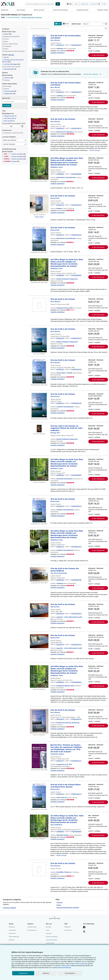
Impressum (49, 933)
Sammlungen (21, 10)
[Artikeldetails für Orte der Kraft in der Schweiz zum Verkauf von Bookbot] (39, 204)
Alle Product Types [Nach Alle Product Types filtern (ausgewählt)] (9, 32)
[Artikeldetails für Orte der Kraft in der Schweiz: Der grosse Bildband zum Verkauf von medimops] (39, 574)
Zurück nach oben (55, 918)
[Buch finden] (58, 4)
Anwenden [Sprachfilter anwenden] (7, 105)
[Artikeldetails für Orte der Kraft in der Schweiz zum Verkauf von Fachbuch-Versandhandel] (39, 405)
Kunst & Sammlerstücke (60, 10)
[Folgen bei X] (84, 932)
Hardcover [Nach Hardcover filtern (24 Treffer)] (8, 78)
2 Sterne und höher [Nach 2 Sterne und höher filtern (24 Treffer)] (15, 154)
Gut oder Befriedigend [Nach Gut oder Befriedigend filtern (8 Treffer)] (11, 64)
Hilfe (104, 4)
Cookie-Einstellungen (81, 964)
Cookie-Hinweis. (66, 966)
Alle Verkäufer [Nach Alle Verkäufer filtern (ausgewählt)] (9, 152)
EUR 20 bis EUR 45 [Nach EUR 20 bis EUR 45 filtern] (9, 118)
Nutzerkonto (85, 4)
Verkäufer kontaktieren (57, 53)
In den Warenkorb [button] (98, 55)
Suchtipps (60, 902)
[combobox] (40, 4)
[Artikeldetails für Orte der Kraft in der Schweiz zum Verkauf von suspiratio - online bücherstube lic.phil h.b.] (39, 610)
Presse (48, 930)
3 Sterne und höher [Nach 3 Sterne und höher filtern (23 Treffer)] (15, 156)
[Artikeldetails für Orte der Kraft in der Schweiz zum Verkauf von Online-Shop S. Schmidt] (39, 371)
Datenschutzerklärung (52, 937)
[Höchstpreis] (16, 126)
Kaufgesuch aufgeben (9, 908)
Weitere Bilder (39, 217)
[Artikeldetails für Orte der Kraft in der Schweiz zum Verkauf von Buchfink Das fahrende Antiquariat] (39, 721)
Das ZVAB (48, 927)
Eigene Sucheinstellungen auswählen (68, 907)
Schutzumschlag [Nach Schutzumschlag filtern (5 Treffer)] (9, 91)
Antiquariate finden (82, 10)
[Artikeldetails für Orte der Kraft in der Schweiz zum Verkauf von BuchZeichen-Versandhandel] (39, 239)
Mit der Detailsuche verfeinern (32, 17)
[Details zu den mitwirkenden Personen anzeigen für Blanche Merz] (55, 40)
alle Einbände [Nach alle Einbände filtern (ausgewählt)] (8, 75)
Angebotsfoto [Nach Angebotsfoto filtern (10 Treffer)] (9, 94)
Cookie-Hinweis (50, 943)
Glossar (59, 905)
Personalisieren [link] (70, 973)
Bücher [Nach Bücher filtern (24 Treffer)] (7, 34)
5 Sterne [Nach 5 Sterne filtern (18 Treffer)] (12, 161)
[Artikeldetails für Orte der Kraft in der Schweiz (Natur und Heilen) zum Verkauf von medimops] (39, 47)
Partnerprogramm (32, 930)
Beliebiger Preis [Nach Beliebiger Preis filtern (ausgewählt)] (8, 113)
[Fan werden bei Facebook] (84, 927)
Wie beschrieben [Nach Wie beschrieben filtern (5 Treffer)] (9, 69)
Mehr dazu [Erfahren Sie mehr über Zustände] (11, 55)
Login (76, 4)
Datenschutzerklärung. (64, 967)
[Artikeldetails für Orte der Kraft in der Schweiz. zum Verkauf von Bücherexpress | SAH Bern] (39, 130)
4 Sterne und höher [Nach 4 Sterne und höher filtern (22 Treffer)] (15, 159)
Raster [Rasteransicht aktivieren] (66, 24)
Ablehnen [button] (46, 973)
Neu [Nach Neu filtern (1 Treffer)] (5, 57)
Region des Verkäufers (10, 140)
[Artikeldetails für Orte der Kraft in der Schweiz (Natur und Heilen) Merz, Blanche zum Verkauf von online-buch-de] (39, 796)
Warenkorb (12, 940)
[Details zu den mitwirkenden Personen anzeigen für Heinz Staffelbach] (57, 167)
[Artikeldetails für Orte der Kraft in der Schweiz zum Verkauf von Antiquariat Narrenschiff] (39, 305)
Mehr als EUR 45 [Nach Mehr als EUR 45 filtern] (9, 121)
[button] (106, 28)
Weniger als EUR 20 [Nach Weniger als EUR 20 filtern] (10, 116)
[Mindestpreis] (6, 126)
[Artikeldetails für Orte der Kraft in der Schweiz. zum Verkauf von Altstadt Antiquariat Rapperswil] (39, 340)
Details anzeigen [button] (95, 150)
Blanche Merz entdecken (93, 74)
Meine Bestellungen (14, 937)
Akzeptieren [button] (23, 973)
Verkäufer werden (103, 10)
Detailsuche (5, 10)
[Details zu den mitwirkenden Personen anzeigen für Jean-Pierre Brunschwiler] (59, 573)
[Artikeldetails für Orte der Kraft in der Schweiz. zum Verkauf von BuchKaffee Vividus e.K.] (39, 869)
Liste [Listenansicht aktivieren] (58, 24)
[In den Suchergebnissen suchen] (69, 28)
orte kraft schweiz (14, 17)
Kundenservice (68, 930)
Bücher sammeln (39, 10)
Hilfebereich (68, 927)
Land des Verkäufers (9, 144)
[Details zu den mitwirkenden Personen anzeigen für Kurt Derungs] (55, 433)
